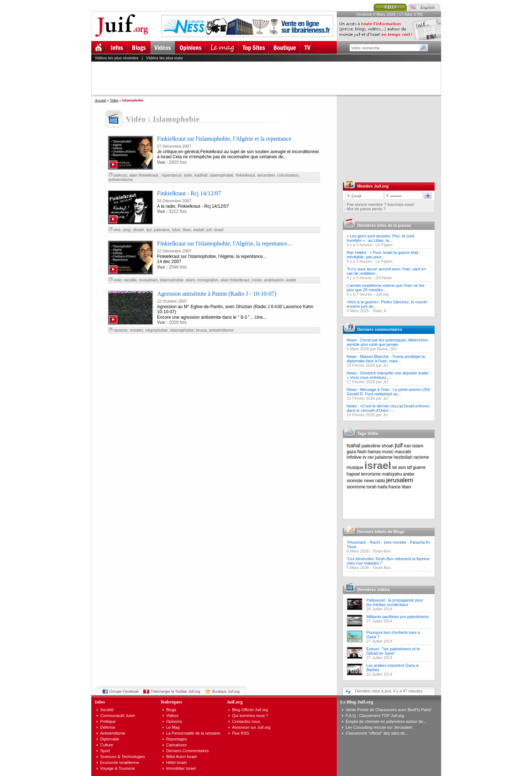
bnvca (201, 330)
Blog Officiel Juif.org (250, 710)
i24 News (384, 278)
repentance (172, 175)
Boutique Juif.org (226, 692)
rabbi (380, 481)
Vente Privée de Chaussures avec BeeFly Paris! (389, 710)
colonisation (288, 175)
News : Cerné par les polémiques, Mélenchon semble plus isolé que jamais (387, 342)
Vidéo (114, 100)
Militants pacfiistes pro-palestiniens (398, 617)
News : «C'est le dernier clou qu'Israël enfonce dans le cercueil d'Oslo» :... (388, 408)
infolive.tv (356, 457)
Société (107, 710)
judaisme (384, 457)
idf (409, 468)
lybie (188, 175)
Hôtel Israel (177, 762)
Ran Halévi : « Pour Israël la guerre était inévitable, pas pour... (383, 255)
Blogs (171, 710)
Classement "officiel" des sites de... (377, 733)
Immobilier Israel (181, 768)
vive (117, 230)
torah (371, 487)
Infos (100, 702)
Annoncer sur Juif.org (252, 727)
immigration (208, 280)
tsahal (353, 446)
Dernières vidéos (374, 590)
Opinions (174, 721)
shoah (138, 230)
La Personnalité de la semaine (193, 733)
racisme (121, 330)
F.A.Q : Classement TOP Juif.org (375, 716)
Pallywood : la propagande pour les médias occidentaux (395, 602)
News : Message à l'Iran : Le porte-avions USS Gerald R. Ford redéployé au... (388, 392)
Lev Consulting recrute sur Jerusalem (379, 727)
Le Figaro (384, 245)
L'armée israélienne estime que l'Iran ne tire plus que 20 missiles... (386, 288)
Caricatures (177, 745)
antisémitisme (121, 180)
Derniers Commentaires (188, 751)
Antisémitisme (113, 733)
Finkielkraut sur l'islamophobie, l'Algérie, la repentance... (224, 243)
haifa (383, 487)
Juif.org (382, 294)
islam (191, 280)
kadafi (199, 230)
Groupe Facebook (124, 692)
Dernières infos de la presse (384, 225)
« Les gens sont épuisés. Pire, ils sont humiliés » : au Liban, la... (380, 238)
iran (407, 446)
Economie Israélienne (120, 762)
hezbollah (403, 457)
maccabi (403, 452)
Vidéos (172, 716)
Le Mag (173, 727)
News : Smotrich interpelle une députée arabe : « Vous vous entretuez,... (389, 375)
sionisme (356, 487)
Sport (105, 751)
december (266, 175)
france (394, 487)
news (369, 481)
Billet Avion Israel (182, 757)
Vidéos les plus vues (165, 58)
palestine (162, 230)
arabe (291, 280)
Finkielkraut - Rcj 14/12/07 (189, 193)
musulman (148, 280)
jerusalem (400, 480)
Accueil (101, 100)
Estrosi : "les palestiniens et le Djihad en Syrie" (393, 651)
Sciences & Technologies (123, 757)
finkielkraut (245, 175)
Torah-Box (382, 551)
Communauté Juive (118, 716)
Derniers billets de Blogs (381, 532)
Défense (108, 727)
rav (371, 457)
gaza (351, 452)
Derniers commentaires (380, 329)
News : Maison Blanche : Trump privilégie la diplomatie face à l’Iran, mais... (386, 359)
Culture (107, 745)
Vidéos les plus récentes (117, 58)
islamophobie (221, 175)
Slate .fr (380, 311)
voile (118, 280)
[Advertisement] (269, 78)
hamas (374, 452)
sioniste (355, 481)
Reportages (177, 739)
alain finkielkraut (144, 175)
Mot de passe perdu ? (366, 209)
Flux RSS (241, 733)
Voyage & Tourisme (118, 768)
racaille (130, 280)
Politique (108, 721)
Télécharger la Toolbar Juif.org (175, 692)
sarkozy (120, 175)
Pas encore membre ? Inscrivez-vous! (380, 204)
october (136, 330)
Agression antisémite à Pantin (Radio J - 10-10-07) (217, 294)
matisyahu (392, 474)
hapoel (353, 474)
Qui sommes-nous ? (250, 716)
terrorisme (371, 474)
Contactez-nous (246, 721)
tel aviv (399, 468)
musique (355, 468)
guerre (419, 468)
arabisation (274, 280)
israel (219, 230)
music (388, 452)
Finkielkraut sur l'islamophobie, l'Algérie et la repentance (224, 139)
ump (127, 230)
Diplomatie (110, 739)
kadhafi (201, 175)
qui (149, 230)
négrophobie (156, 330)
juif (209, 230)
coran (257, 280)
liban (187, 230)
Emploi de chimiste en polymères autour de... (386, 721)
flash (362, 452)
